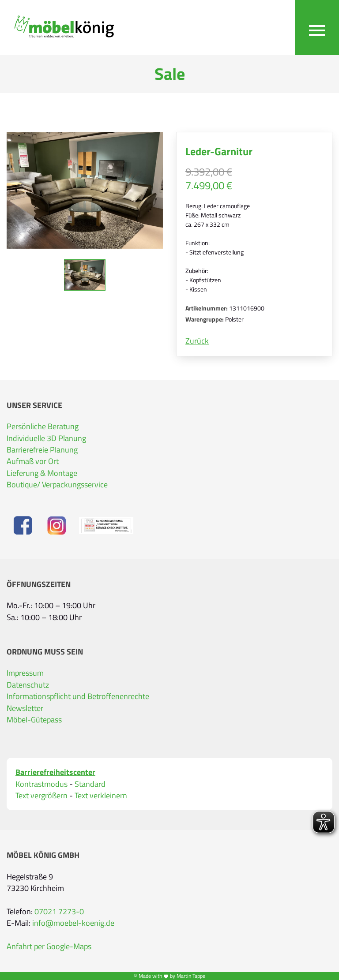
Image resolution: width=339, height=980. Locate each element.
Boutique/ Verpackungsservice (57, 485)
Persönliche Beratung (43, 426)
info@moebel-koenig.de (73, 923)
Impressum (25, 673)
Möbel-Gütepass (34, 720)
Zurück (197, 341)
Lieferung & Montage (42, 473)
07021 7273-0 (59, 912)
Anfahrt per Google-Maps (49, 946)
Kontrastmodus (41, 784)
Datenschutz (28, 685)
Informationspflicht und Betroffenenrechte (78, 696)
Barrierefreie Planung (42, 450)
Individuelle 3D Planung (46, 438)
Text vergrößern (41, 796)
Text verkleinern (101, 796)
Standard (90, 784)
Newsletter (25, 708)
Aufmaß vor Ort (33, 461)
